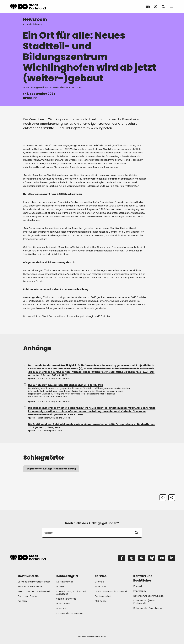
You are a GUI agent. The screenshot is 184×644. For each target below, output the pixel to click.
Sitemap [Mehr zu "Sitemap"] (99, 582)
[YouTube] (162, 558)
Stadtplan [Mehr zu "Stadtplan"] (100, 587)
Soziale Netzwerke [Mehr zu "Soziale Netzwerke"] (66, 599)
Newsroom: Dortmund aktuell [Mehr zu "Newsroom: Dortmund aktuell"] (34, 591)
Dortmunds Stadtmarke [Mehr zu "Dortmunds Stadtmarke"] (69, 613)
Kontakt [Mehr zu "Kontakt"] (138, 586)
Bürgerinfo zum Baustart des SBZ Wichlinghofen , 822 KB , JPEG (63, 385)
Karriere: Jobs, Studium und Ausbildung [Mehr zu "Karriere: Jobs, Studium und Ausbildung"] (71, 593)
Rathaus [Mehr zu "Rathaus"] (22, 601)
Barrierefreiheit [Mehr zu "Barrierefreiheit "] (103, 596)
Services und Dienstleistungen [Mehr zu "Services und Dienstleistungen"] (34, 582)
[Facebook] (122, 558)
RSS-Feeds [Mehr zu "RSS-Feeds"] (101, 601)
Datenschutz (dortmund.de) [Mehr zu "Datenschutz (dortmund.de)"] (149, 596)
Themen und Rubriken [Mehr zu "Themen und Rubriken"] (30, 587)
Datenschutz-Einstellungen (148, 608)
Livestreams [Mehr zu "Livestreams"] (63, 604)
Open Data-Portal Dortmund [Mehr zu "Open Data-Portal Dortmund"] (111, 591)
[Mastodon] (142, 558)
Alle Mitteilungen (33, 24)
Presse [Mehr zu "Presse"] (60, 587)
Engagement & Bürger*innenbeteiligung (51, 469)
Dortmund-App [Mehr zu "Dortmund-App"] (65, 582)
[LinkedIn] (172, 558)
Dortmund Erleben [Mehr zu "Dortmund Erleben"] (28, 596)
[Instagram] (132, 558)
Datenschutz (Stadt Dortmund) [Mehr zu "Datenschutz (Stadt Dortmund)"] (144, 602)
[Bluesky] (152, 558)
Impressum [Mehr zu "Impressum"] (140, 591)
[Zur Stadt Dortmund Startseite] (28, 7)
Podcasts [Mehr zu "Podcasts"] (61, 609)
